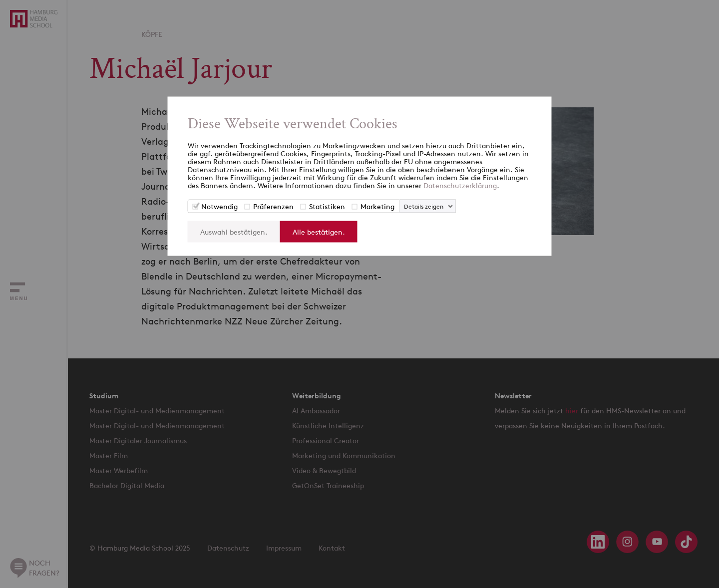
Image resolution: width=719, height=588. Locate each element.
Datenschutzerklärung (460, 185)
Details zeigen (424, 206)
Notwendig (219, 206)
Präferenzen (273, 206)
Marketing (377, 206)
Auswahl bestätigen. (234, 232)
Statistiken (327, 206)
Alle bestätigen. (319, 232)
